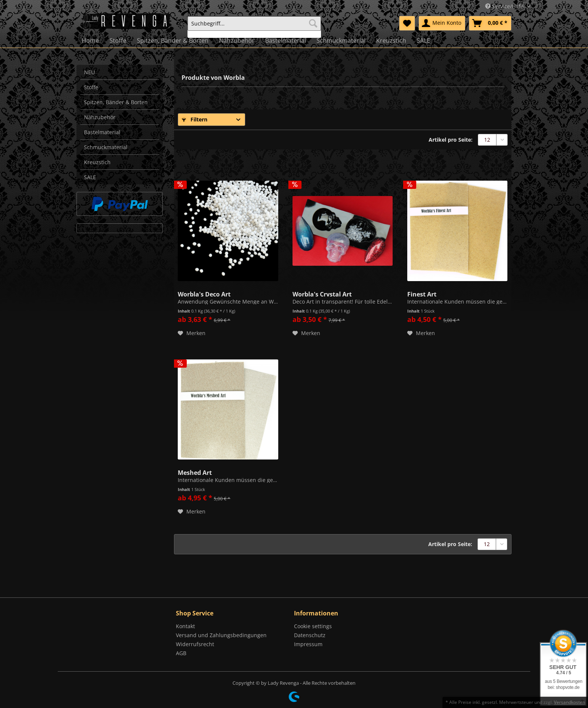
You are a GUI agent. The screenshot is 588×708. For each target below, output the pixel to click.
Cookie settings (313, 626)
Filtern (195, 119)
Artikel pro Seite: (451, 140)
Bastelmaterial (102, 132)
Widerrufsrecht (195, 644)
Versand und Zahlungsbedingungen (221, 635)
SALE (90, 177)
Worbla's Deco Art (204, 293)
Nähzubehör (100, 117)
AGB (181, 653)
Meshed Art (195, 472)
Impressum (308, 644)
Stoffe (91, 87)
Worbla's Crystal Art (322, 293)
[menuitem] (254, 27)
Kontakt (185, 626)
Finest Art (422, 293)
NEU (89, 72)
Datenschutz (310, 635)
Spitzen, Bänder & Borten (116, 102)
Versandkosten (569, 702)
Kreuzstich (97, 162)
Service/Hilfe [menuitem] (505, 6)
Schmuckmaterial (106, 147)
